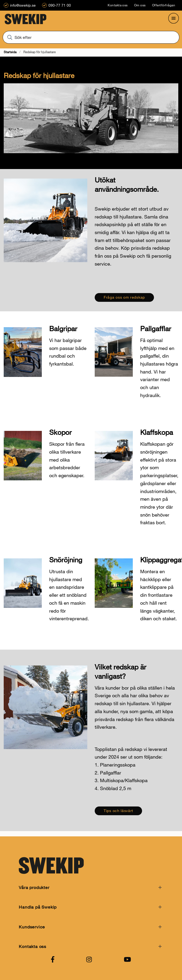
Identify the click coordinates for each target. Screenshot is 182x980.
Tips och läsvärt (118, 811)
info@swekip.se (23, 5)
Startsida (10, 52)
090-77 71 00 (60, 5)
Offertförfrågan (164, 5)
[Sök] (91, 37)
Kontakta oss (118, 5)
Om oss (140, 5)
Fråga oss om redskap (124, 297)
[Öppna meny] (174, 18)
